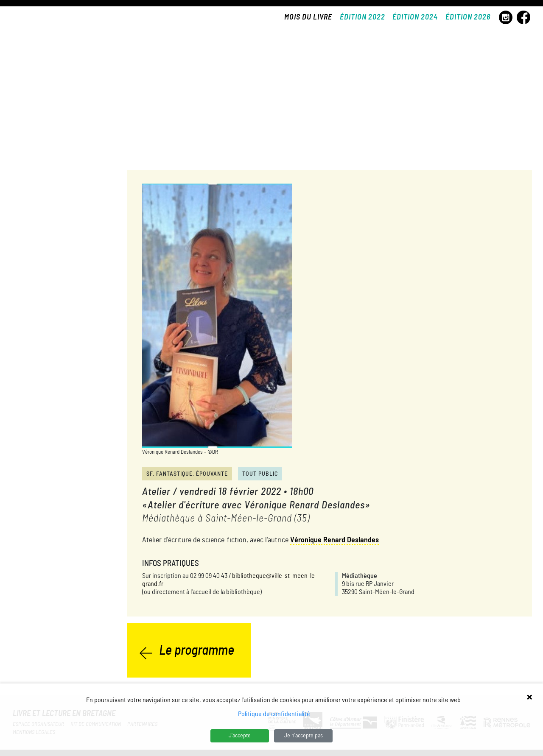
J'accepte (240, 736)
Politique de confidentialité (274, 714)
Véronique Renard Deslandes (334, 540)
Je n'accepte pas (304, 736)
